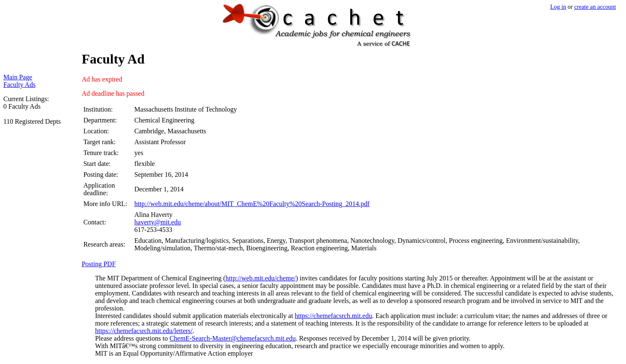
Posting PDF (99, 264)
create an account (595, 7)
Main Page (18, 77)
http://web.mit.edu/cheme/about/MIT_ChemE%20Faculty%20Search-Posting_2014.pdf (252, 204)
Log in (558, 7)
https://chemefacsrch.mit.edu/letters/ (144, 331)
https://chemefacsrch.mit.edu (333, 316)
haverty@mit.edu (158, 222)
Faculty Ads (19, 85)
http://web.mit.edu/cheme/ (261, 278)
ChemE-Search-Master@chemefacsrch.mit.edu (233, 338)
